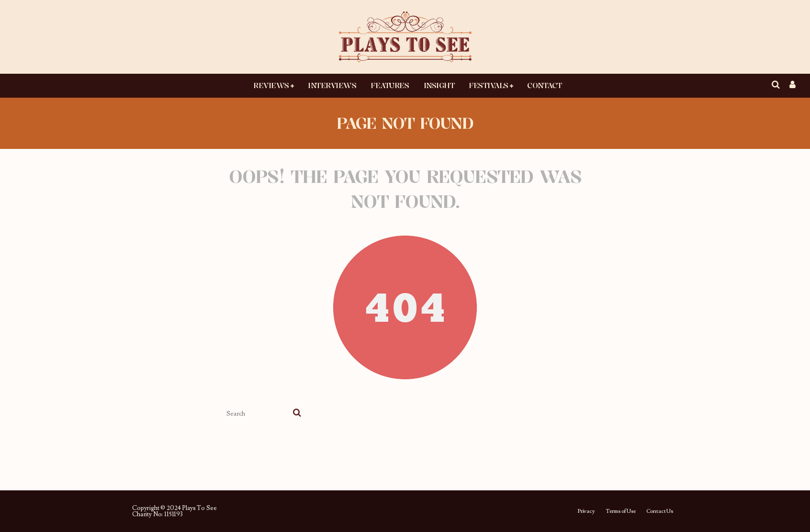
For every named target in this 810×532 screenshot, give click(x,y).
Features (390, 85)
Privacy (586, 511)
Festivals (489, 85)
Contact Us (660, 511)
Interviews (332, 85)
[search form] (258, 414)
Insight (439, 85)
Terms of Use (621, 511)
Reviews (271, 85)
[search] (297, 414)
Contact (544, 85)
